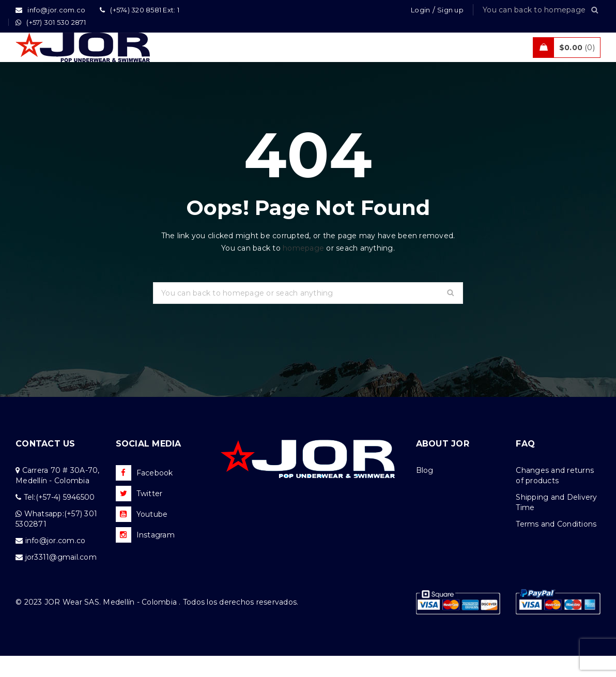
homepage (303, 269)
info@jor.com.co (56, 562)
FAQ (525, 465)
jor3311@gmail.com (61, 578)
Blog (425, 491)
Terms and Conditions (556, 545)
